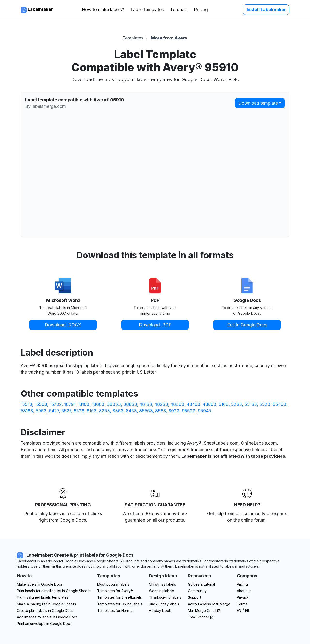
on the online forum (246, 520)
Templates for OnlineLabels (120, 604)
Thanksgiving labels (165, 597)
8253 (105, 411)
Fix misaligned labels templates (43, 597)
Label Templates (147, 10)
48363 (177, 404)
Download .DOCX (63, 325)
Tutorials (179, 10)
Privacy (243, 597)
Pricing (201, 10)
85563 (146, 411)
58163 (27, 411)
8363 (118, 411)
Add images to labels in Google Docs (47, 617)
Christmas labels (163, 584)
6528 (79, 411)
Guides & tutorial (201, 584)
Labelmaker (37, 10)
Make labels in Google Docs (40, 584)
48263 (161, 404)
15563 (41, 404)
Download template (258, 103)
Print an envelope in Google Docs (44, 624)
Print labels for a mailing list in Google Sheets (54, 591)
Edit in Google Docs (247, 325)
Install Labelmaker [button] (266, 10)
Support (194, 597)
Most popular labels (113, 584)
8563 (161, 411)
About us (244, 591)
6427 (54, 411)
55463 (279, 404)
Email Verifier (201, 617)
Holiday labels (160, 610)
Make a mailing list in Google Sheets (46, 604)
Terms (242, 604)
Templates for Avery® (115, 591)
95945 (205, 411)
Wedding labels (162, 591)
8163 (92, 411)
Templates (133, 38)
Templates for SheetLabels (120, 597)
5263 (236, 404)
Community (197, 591)
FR (247, 610)
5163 (224, 404)
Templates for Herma (115, 610)
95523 (189, 411)
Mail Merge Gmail (204, 610)
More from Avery (169, 38)
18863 (98, 404)
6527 (66, 411)
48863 (209, 404)
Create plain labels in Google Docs (45, 610)
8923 (174, 411)
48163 (146, 404)
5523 (265, 404)
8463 (131, 411)
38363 (114, 404)
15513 (26, 404)
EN (239, 610)
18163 (84, 404)
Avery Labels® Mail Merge (209, 604)
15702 (56, 404)
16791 (70, 404)
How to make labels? (103, 10)
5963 (41, 411)
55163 (251, 404)
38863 (130, 404)
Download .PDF (155, 325)
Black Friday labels (164, 604)
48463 (194, 404)
